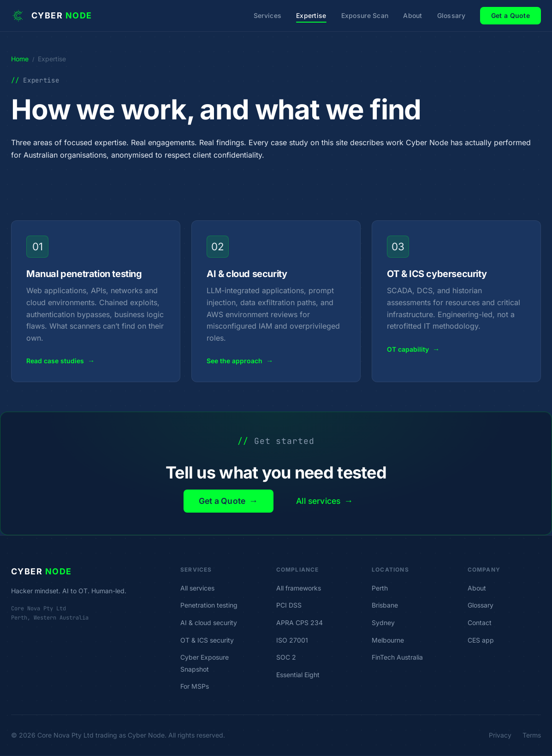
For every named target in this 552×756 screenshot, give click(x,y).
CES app (481, 641)
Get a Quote (510, 15)
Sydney (383, 623)
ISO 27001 (292, 641)
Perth (380, 588)
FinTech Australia (397, 658)
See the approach (240, 361)
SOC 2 (286, 658)
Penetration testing (209, 606)
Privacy (500, 735)
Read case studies (60, 361)
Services (267, 15)
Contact (480, 623)
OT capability (413, 350)
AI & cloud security (209, 623)
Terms (532, 735)
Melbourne (388, 641)
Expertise (311, 15)
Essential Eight (298, 675)
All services (327, 501)
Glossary (451, 15)
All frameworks (299, 588)
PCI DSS (289, 606)
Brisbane (385, 606)
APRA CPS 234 (300, 623)
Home (20, 59)
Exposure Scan (365, 15)
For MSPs (195, 687)
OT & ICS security (207, 641)
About (413, 15)
